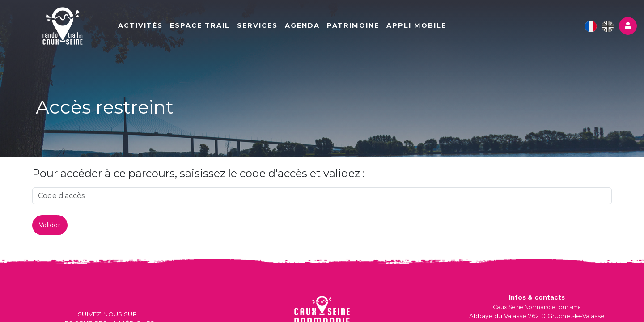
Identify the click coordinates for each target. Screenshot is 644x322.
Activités (140, 25)
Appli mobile (416, 25)
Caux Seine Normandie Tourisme (537, 307)
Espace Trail (200, 25)
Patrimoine (353, 25)
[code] (322, 196)
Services (257, 25)
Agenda (302, 25)
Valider (50, 225)
